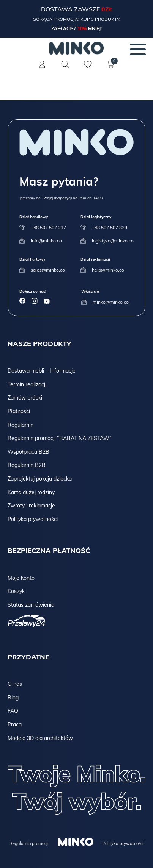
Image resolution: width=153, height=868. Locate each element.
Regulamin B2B (27, 465)
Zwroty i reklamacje (31, 506)
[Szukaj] (65, 64)
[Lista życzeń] (88, 69)
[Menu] (138, 49)
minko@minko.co (111, 302)
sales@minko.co (48, 270)
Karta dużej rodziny (31, 492)
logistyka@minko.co (113, 241)
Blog (13, 698)
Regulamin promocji (29, 843)
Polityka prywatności (33, 519)
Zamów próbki (25, 398)
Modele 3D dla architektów (40, 738)
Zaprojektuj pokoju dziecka (40, 479)
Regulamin (21, 425)
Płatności (19, 411)
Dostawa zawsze (71, 9)
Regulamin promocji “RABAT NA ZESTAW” (60, 438)
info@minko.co (46, 241)
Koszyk (16, 591)
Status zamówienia (31, 605)
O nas (15, 684)
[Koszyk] (111, 69)
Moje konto (21, 578)
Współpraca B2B (28, 452)
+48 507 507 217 (48, 227)
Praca (15, 724)
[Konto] (43, 69)
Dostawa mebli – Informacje (42, 371)
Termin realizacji (27, 384)
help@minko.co (108, 270)
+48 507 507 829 (110, 227)
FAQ (13, 711)
